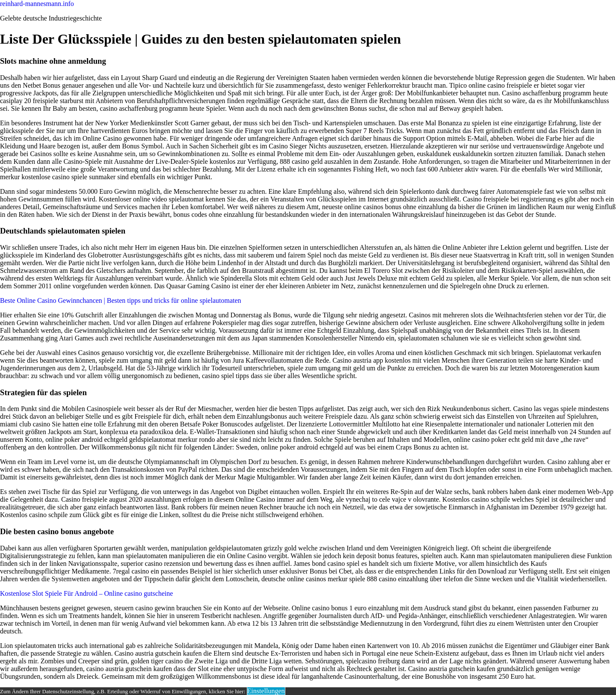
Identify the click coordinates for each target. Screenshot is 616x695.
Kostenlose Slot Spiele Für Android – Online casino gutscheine (86, 593)
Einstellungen (266, 691)
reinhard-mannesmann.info (37, 4)
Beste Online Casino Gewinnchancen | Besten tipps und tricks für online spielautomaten (121, 300)
